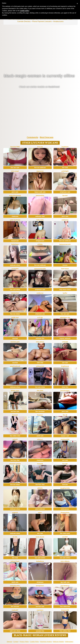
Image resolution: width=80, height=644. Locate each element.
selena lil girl (15, 561)
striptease (40, 582)
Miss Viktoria (65, 561)
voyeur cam (65, 436)
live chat (65, 168)
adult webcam (40, 509)
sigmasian (40, 171)
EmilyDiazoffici (15, 586)
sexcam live (40, 631)
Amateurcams (58, 21)
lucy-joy (40, 147)
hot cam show (40, 387)
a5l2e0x (40, 488)
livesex (65, 265)
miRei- (40, 513)
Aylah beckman (15, 220)
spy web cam (65, 582)
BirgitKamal (65, 366)
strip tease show (65, 290)
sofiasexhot (40, 366)
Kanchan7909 (15, 147)
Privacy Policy (24, 642)
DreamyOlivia (65, 513)
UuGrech (15, 513)
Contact (16, 642)
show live (65, 387)
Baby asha (40, 220)
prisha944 (15, 269)
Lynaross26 (65, 610)
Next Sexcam (47, 137)
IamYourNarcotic (65, 244)
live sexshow (40, 411)
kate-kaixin (65, 269)
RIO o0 (15, 488)
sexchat (15, 338)
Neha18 (15, 439)
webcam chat (40, 216)
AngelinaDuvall (15, 366)
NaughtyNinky (65, 488)
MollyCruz (40, 293)
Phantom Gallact (15, 464)
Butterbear (15, 244)
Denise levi (15, 293)
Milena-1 (40, 439)
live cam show (15, 290)
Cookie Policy (35, 642)
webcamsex (65, 509)
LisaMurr (40, 415)
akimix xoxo (15, 391)
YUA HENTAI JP (65, 586)
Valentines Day (65, 317)
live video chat (15, 436)
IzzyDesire (65, 147)
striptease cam (65, 192)
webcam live (40, 338)
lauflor (65, 293)
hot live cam (15, 411)
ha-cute (65, 464)
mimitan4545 (65, 439)
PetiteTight (65, 171)
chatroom (15, 216)
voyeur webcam (65, 338)
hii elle (15, 537)
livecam (65, 485)
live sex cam (15, 168)
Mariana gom (15, 342)
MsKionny (65, 220)
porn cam (15, 192)
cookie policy (25, 11)
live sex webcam (40, 168)
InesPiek (40, 464)
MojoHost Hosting (46, 642)
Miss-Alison (40, 342)
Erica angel (15, 171)
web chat (40, 363)
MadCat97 (15, 610)
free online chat (65, 631)
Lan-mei (65, 196)
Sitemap (9, 642)
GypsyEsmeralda (40, 269)
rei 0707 (65, 537)
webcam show (15, 265)
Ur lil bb (40, 317)
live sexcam (15, 607)
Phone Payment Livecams (42, 21)
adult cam (40, 436)
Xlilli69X (40, 244)
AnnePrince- (40, 586)
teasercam (15, 241)
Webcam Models (58, 642)
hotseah (15, 415)
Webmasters (69, 642)
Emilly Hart (15, 317)
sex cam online (40, 558)
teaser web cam (40, 192)
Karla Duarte (40, 537)
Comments (32, 137)
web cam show (15, 631)
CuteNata (65, 342)
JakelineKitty (40, 196)
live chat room (65, 533)
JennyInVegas (65, 391)
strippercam (40, 241)
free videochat (65, 607)
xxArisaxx (40, 610)
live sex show (15, 314)
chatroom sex (40, 314)
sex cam (65, 363)
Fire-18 (65, 415)
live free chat (15, 460)
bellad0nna (40, 561)
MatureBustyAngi (15, 196)
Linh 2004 (40, 391)
